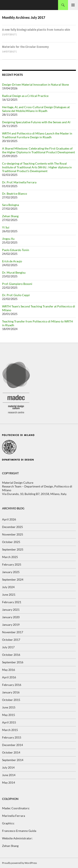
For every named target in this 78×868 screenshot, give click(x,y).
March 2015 (10, 730)
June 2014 (9, 775)
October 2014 (11, 752)
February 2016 (12, 685)
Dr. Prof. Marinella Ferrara (19, 182)
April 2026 (9, 519)
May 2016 (9, 670)
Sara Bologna (11, 205)
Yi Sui (6, 227)
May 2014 (9, 782)
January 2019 (11, 625)
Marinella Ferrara (14, 816)
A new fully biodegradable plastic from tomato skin (36, 30)
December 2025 (12, 527)
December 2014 (12, 745)
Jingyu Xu (8, 239)
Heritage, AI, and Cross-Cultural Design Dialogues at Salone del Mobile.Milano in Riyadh (36, 109)
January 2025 (11, 572)
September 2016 (13, 662)
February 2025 (12, 564)
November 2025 (13, 534)
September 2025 (13, 549)
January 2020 (11, 617)
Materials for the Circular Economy (25, 47)
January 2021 (11, 610)
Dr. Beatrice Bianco (15, 194)
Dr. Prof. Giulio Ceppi (16, 295)
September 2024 (13, 579)
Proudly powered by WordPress (19, 863)
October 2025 (11, 542)
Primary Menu (73, 5)
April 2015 (9, 722)
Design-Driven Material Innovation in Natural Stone (35, 84)
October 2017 (11, 640)
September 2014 (13, 760)
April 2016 (9, 677)
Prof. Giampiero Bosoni (17, 284)
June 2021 (9, 595)
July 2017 (8, 647)
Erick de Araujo (12, 261)
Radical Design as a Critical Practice (25, 96)
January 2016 (11, 692)
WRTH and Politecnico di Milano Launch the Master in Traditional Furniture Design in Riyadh (37, 135)
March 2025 (10, 557)
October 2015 (11, 700)
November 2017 (13, 632)
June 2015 (9, 707)
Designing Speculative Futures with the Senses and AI (36, 122)
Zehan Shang (10, 216)
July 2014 (8, 767)
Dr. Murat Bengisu (14, 272)
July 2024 (8, 587)
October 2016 (11, 655)
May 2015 (9, 715)
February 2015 (12, 737)
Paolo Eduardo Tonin (16, 250)
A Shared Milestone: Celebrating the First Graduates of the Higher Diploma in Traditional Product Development (38, 150)
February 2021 (12, 602)
